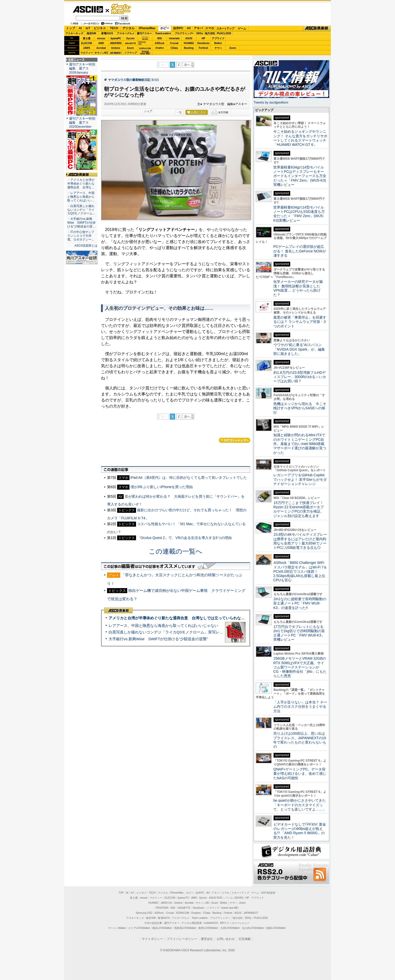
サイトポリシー (152, 939)
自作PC (178, 28)
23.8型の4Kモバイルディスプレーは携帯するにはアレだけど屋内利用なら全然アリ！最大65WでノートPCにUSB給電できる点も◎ (300, 541)
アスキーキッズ (74, 33)
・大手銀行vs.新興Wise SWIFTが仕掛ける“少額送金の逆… (81, 223)
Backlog (189, 48)
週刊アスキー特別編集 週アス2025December (82, 123)
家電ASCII (107, 33)
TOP (121, 893)
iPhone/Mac (147, 28)
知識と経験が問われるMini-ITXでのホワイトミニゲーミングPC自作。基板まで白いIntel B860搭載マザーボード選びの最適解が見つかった (300, 444)
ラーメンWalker (117, 928)
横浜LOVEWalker (162, 928)
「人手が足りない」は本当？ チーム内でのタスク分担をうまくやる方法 (300, 707)
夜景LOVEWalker (208, 928)
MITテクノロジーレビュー (235, 923)
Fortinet (203, 48)
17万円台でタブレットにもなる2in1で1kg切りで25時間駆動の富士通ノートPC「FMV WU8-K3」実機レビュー (299, 633)
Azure (130, 48)
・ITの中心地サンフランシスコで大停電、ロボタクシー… (81, 236)
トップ (71, 28)
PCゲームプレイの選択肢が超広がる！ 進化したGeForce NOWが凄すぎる (300, 251)
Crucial (174, 43)
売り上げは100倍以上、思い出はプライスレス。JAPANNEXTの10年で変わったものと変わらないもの (300, 740)
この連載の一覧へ (176, 551)
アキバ (198, 28)
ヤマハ (218, 48)
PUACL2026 (224, 33)
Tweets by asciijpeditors (271, 102)
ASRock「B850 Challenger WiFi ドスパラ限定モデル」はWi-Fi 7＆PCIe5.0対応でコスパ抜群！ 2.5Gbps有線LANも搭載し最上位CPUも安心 (300, 571)
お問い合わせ (226, 939)
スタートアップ (225, 28)
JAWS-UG (166, 903)
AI (80, 28)
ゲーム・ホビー (121, 9)
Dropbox (160, 48)
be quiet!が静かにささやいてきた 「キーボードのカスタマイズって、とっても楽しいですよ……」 (300, 805)
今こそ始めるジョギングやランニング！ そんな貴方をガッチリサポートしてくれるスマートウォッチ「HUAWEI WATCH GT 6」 (300, 138)
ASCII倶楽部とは (86, 246)
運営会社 (207, 939)
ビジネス (100, 28)
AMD (101, 43)
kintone (116, 48)
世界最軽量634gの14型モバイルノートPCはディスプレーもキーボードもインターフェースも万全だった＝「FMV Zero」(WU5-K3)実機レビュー (300, 176)
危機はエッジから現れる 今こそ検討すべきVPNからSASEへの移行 (300, 408)
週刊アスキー (144, 33)
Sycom (130, 38)
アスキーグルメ (126, 33)
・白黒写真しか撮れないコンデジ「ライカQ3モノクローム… (81, 210)
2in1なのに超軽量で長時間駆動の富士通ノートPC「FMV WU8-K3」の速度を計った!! (300, 603)
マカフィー (87, 53)
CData (174, 48)
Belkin (218, 43)
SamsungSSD (142, 43)
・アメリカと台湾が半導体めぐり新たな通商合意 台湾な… (81, 184)
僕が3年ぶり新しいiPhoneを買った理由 (162, 487)
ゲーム (242, 28)
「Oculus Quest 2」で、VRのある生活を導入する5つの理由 (184, 538)
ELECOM (87, 43)
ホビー (165, 28)
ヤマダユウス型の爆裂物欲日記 (129, 80)
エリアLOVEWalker (139, 928)
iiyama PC (183, 898)
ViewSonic (204, 43)
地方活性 (210, 33)
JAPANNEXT (116, 53)
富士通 (87, 38)
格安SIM (91, 33)
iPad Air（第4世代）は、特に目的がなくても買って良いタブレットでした (189, 478)
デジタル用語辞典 (192, 923)
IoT (88, 28)
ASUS (189, 38)
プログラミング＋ (220, 918)
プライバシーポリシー (182, 939)
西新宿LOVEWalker (185, 928)
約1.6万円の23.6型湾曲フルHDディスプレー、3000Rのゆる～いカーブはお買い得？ (300, 377)
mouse (101, 38)
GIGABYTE (130, 43)
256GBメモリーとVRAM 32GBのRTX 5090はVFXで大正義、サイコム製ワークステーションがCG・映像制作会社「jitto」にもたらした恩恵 (300, 667)
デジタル (128, 28)
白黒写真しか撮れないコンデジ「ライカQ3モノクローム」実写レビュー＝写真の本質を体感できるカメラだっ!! (203, 632)
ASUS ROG (116, 43)
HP (204, 38)
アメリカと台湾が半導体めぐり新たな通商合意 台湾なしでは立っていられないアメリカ (184, 618)
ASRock (159, 43)
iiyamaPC (116, 38)
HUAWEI (189, 43)
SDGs (200, 33)
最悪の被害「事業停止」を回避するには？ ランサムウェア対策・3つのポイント (300, 322)
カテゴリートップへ (235, 440)
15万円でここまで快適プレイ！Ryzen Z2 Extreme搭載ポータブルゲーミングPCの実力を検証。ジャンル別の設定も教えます (299, 509)
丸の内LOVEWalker (253, 928)
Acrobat (101, 48)
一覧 (179, 112)
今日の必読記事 (153, 923)
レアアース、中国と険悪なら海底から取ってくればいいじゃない (163, 626)
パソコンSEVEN (145, 38)
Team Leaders (200, 918)
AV (189, 28)
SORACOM (183, 913)
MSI (160, 38)
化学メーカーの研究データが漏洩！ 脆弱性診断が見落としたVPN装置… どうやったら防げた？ (298, 288)
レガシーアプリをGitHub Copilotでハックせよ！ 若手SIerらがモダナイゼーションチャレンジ (300, 479)
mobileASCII (211, 923)
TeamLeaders (163, 33)
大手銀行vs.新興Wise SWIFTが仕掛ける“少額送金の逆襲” (158, 639)
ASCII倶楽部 (317, 28)
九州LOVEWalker (230, 928)
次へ (187, 65)
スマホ (210, 28)
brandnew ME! (145, 53)
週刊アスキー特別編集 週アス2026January (82, 68)
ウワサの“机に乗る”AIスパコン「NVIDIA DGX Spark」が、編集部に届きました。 (299, 349)
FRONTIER (174, 39)
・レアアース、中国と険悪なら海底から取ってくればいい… (81, 197)
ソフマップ (130, 53)
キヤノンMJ (101, 53)
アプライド (218, 38)
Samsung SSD (144, 913)
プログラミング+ (184, 33)
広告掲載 (245, 939)
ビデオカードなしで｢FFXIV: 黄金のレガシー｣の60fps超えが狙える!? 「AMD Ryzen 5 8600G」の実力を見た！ (300, 831)
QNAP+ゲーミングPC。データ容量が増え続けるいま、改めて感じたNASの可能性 (300, 774)
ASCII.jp (88, 9)
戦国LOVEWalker (276, 928)
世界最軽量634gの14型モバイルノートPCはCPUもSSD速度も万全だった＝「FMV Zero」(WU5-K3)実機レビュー (299, 214)
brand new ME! (230, 908)
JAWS (86, 48)
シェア (148, 111)
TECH (114, 28)
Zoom (233, 48)
